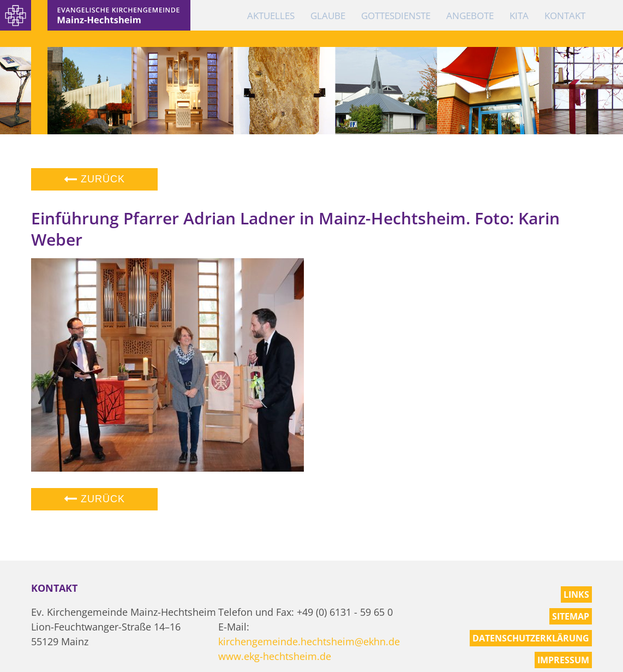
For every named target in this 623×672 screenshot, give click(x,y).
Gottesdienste (396, 16)
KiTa (519, 16)
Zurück (94, 179)
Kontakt (565, 16)
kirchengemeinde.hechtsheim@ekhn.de (309, 641)
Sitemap (571, 616)
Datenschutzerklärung (531, 638)
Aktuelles (271, 16)
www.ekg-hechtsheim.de (275, 656)
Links (576, 594)
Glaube (328, 16)
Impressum (563, 660)
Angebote (470, 16)
